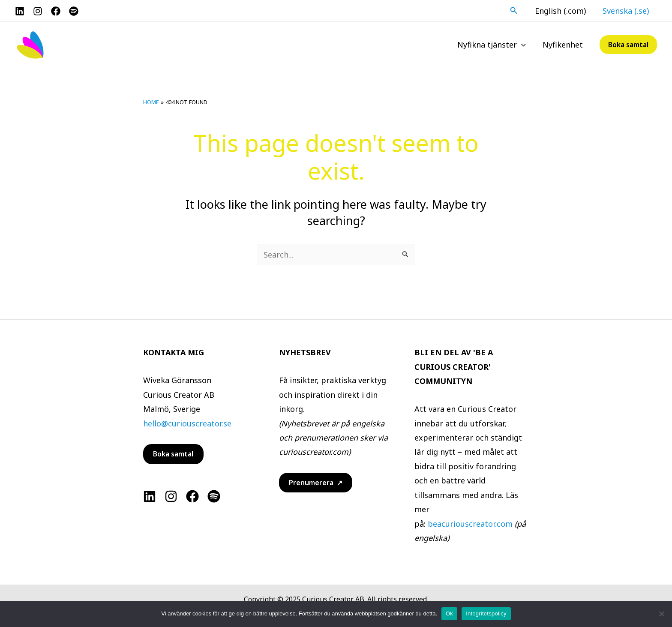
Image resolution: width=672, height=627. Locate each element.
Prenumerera (311, 483)
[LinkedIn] (20, 11)
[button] (516, 11)
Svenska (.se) (626, 11)
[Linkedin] (150, 496)
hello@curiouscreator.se (187, 423)
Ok (449, 613)
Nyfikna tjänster (493, 45)
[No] (661, 614)
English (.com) (562, 11)
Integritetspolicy (486, 613)
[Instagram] (38, 11)
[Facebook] (56, 11)
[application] (523, 45)
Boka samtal (173, 454)
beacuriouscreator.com (470, 524)
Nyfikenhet (563, 45)
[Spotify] (74, 11)
